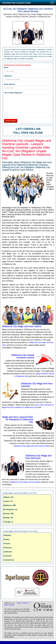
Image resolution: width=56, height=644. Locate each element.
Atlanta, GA (8, 497)
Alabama (7, 535)
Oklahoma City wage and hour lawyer (26, 482)
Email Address (10, 84)
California (8, 552)
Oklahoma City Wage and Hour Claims (22, 326)
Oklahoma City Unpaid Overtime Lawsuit (23, 356)
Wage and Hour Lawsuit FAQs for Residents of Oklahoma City (18, 419)
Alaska (6, 539)
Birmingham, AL (11, 509)
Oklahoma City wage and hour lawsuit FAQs (31, 446)
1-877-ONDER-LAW (28, 129)
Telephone (8, 76)
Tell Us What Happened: (13, 93)
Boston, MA (9, 514)
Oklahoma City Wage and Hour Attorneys (38, 457)
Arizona (7, 544)
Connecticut (9, 560)
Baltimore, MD (10, 505)
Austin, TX (8, 501)
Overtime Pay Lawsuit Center (17, 3)
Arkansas (8, 548)
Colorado (7, 556)
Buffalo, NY (8, 518)
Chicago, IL (8, 522)
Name (6, 67)
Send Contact (11, 121)
